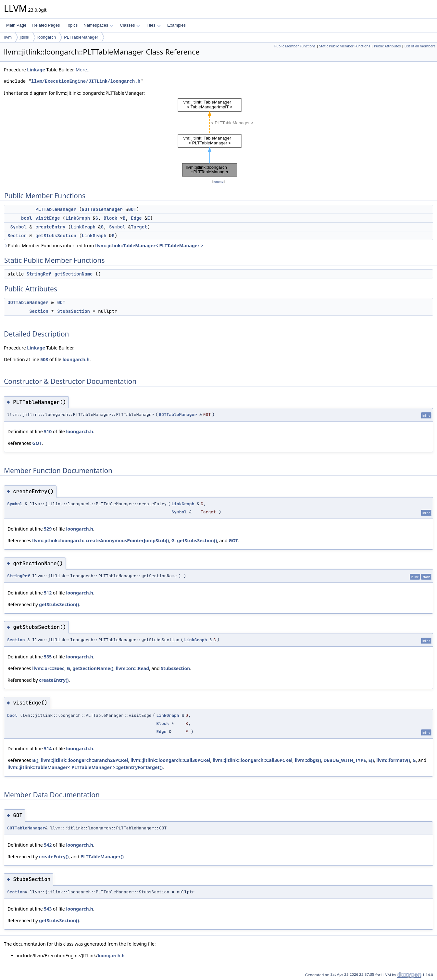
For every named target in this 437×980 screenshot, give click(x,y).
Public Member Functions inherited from (104, 245)
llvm (8, 37)
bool (27, 218)
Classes (130, 25)
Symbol (18, 227)
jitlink (25, 37)
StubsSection (74, 311)
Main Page (16, 25)
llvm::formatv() (393, 760)
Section (17, 236)
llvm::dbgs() (308, 760)
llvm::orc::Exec (48, 668)
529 (48, 529)
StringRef (39, 274)
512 (48, 593)
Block (110, 218)
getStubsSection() (197, 540)
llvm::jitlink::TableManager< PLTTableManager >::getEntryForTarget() (85, 767)
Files (153, 25)
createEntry (50, 227)
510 (48, 431)
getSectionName (74, 274)
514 (48, 748)
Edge (136, 218)
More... (83, 70)
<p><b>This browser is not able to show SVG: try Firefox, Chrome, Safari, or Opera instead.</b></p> (218, 137)
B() (35, 760)
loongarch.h (76, 359)
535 (48, 657)
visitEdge (48, 218)
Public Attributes (387, 46)
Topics (72, 25)
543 (48, 909)
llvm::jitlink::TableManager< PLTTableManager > (149, 245)
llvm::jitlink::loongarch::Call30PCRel (170, 760)
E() (371, 760)
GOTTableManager (102, 209)
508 (44, 359)
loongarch (47, 37)
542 (48, 845)
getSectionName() (93, 668)
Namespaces (98, 25)
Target (139, 227)
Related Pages (46, 25)
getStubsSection (56, 236)
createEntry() (54, 680)
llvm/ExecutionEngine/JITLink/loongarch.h (86, 81)
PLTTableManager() (102, 857)
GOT (132, 209)
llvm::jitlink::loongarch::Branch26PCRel (85, 760)
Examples (176, 25)
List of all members (420, 46)
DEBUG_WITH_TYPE (345, 760)
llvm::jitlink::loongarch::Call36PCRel (253, 760)
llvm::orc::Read (132, 668)
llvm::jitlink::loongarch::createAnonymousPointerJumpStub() (100, 540)
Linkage (36, 70)
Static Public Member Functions (345, 46)
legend (218, 182)
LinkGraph (78, 218)
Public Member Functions (295, 46)
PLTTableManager (81, 37)
